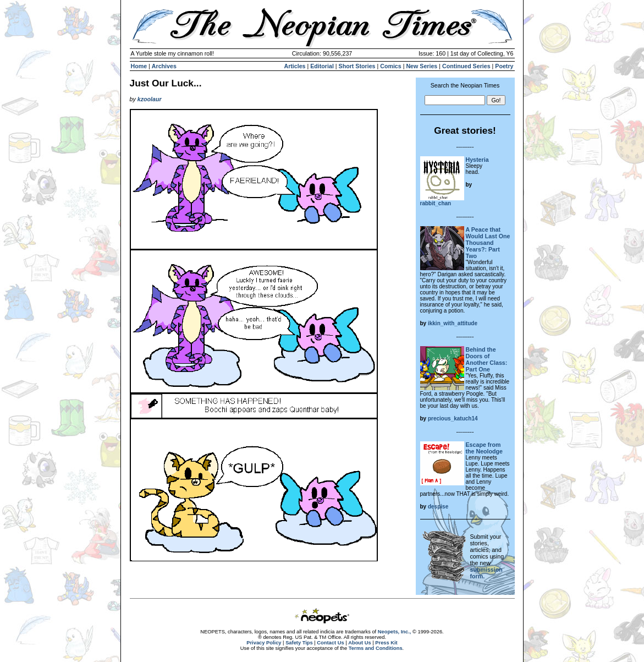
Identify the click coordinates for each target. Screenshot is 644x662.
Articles (295, 66)
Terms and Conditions (376, 648)
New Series (422, 66)
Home (139, 66)
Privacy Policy (264, 643)
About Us (359, 643)
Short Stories (357, 66)
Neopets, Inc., (395, 632)
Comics (391, 66)
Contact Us (330, 643)
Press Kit (386, 643)
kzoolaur (150, 99)
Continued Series (466, 66)
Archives (164, 66)
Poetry (504, 66)
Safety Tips (299, 643)
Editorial (322, 66)
